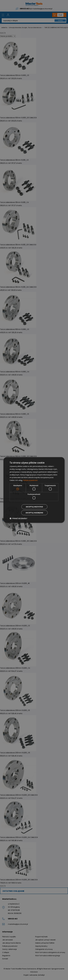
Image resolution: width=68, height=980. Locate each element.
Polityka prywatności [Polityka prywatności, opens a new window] (31, 480)
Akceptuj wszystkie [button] (34, 507)
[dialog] (34, 490)
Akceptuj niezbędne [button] (34, 513)
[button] (18, 518)
